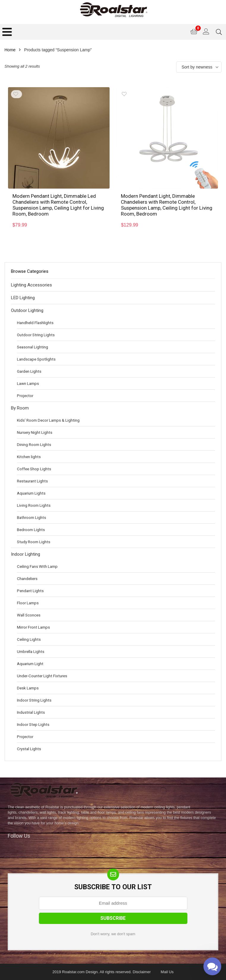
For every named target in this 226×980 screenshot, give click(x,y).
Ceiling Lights (29, 639)
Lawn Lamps (28, 383)
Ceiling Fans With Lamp (37, 566)
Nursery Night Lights (35, 432)
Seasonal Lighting (33, 347)
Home (10, 50)
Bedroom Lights (31, 530)
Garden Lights (29, 371)
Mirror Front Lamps (33, 627)
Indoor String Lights (34, 700)
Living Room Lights (34, 505)
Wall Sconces (29, 615)
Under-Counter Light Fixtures (42, 676)
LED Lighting (23, 298)
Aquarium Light (30, 664)
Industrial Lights (31, 712)
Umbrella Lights (31, 651)
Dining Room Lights (34, 444)
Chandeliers (27, 579)
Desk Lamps (28, 688)
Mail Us (167, 972)
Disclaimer (142, 972)
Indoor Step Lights (33, 724)
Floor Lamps (28, 603)
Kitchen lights (29, 457)
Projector (25, 396)
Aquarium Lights (31, 493)
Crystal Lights (29, 749)
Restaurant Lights (32, 481)
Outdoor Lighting (27, 310)
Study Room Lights (34, 542)
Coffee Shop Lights (34, 469)
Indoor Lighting (26, 554)
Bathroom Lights (31, 517)
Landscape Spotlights (36, 359)
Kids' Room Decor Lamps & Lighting (48, 420)
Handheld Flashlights (35, 323)
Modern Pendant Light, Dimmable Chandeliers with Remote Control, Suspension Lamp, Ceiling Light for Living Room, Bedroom (167, 205)
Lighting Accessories (31, 285)
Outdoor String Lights (36, 335)
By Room (20, 408)
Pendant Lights (30, 591)
